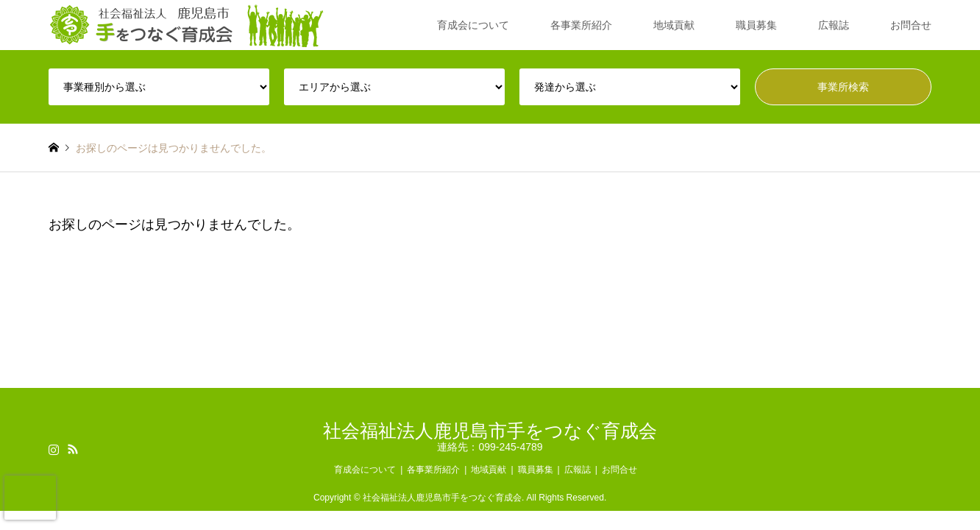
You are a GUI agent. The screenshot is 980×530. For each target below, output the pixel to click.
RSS (73, 449)
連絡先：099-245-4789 (490, 447)
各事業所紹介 (581, 25)
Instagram (54, 449)
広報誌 (834, 25)
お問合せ (911, 25)
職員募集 (756, 25)
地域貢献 (674, 25)
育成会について (473, 25)
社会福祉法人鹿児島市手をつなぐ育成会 (490, 431)
